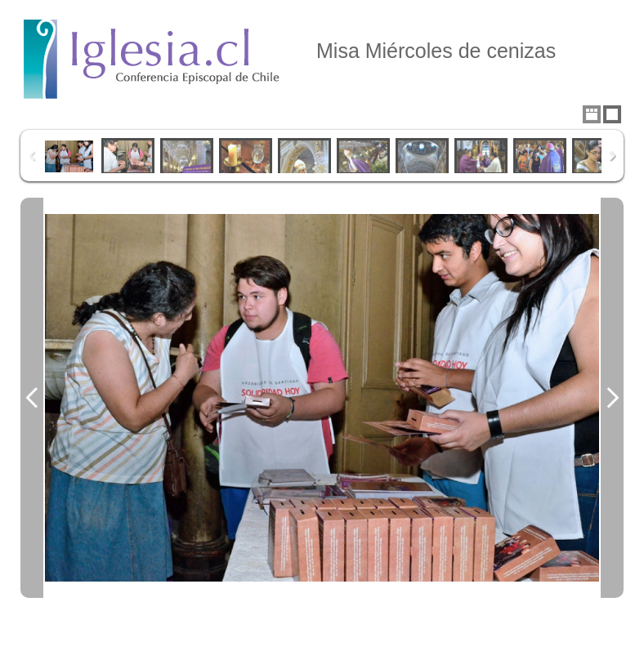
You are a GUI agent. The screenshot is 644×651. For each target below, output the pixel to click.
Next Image (612, 398)
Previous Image (32, 398)
